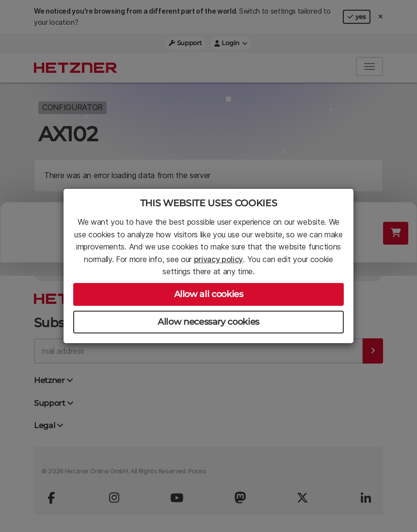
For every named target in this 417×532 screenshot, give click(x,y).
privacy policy (219, 259)
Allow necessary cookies (208, 322)
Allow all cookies (209, 294)
